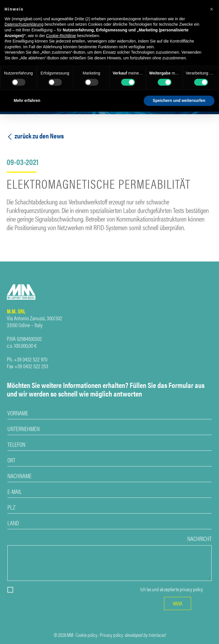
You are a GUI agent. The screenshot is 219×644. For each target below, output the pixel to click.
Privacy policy (111, 635)
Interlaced (157, 635)
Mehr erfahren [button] (27, 100)
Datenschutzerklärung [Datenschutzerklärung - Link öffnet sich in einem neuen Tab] (24, 24)
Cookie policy (87, 635)
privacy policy (191, 589)
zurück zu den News (35, 136)
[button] (212, 9)
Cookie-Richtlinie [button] (61, 36)
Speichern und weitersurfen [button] (179, 100)
